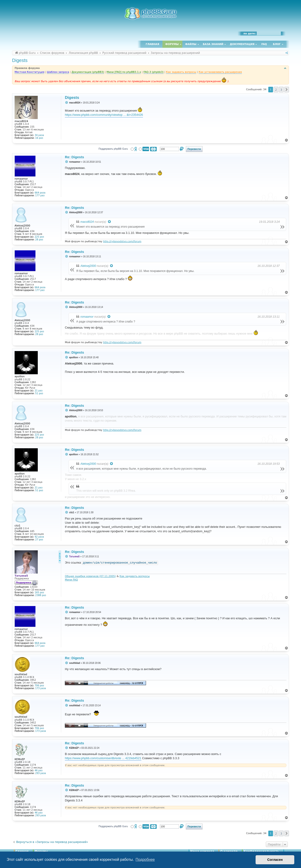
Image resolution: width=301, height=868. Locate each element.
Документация (242, 44)
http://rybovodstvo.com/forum (122, 241)
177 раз (40, 195)
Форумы (172, 44)
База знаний (213, 44)
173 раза (41, 688)
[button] (287, 90)
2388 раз (41, 595)
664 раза (40, 193)
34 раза (39, 135)
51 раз (39, 393)
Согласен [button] (275, 860)
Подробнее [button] (145, 860)
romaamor (87, 317)
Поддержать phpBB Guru (113, 149)
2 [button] (276, 90)
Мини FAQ (71, 580)
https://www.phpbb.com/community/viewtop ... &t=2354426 (104, 115)
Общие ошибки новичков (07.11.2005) (90, 576)
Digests (20, 60)
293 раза (41, 773)
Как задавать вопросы (135, 576)
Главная (152, 44)
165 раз (39, 592)
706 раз (39, 686)
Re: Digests (74, 157)
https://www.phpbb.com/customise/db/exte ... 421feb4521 (103, 758)
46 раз (39, 770)
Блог (277, 44)
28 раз (39, 240)
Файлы (191, 44)
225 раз (39, 237)
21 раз (39, 391)
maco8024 (87, 222)
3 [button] (281, 90)
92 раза (39, 537)
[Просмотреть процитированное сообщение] (110, 222)
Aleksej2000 (88, 266)
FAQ (264, 44)
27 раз (39, 540)
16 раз (39, 138)
